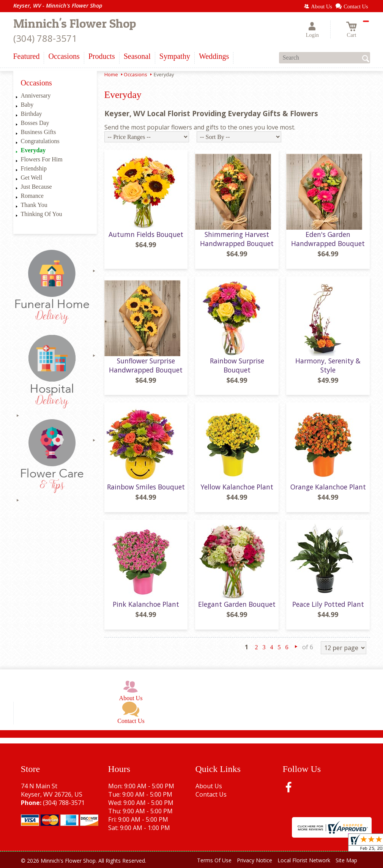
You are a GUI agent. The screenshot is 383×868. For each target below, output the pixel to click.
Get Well (32, 178)
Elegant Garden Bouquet (237, 604)
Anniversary (36, 95)
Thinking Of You (42, 214)
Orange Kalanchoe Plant (328, 487)
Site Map (346, 860)
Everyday (33, 150)
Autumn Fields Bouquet (146, 234)
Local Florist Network (304, 860)
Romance (32, 196)
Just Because (36, 187)
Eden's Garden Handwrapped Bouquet (328, 239)
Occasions (136, 74)
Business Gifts (39, 132)
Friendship (34, 168)
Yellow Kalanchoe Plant (237, 487)
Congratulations (40, 141)
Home (111, 74)
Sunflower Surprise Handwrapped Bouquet (146, 365)
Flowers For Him (42, 159)
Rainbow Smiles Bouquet (146, 487)
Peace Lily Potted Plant (328, 604)
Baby (27, 105)
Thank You (34, 205)
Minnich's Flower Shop (75, 23)
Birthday (32, 114)
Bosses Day (35, 123)
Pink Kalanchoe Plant (146, 604)
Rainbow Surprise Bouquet (237, 365)
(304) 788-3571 (45, 38)
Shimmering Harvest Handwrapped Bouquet (237, 239)
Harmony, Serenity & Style (328, 365)
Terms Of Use (214, 860)
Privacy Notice (255, 860)
